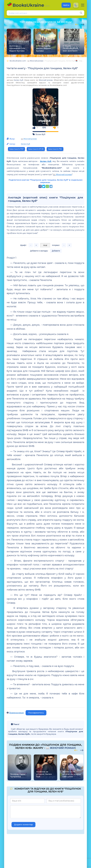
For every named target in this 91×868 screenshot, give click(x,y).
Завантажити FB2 (55, 149)
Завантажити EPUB (36, 149)
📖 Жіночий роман (44, 80)
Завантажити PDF (16, 149)
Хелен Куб (19, 80)
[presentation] (77, 24)
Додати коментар (23, 825)
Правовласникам (16, 713)
